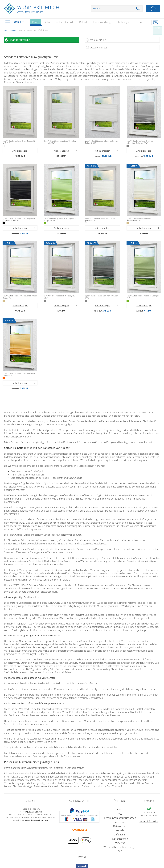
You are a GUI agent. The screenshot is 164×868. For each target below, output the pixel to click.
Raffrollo (84, 22)
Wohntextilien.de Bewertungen (120, 847)
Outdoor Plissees (99, 48)
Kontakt (120, 830)
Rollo (47, 22)
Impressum (120, 822)
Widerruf (120, 843)
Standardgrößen (20, 40)
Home (120, 809)
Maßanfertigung (98, 40)
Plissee (36, 23)
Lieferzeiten (120, 834)
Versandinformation (149, 821)
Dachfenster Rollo (65, 22)
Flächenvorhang (102, 22)
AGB (120, 814)
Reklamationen (120, 839)
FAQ (120, 851)
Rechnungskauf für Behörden (120, 818)
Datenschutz (120, 826)
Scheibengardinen (125, 22)
